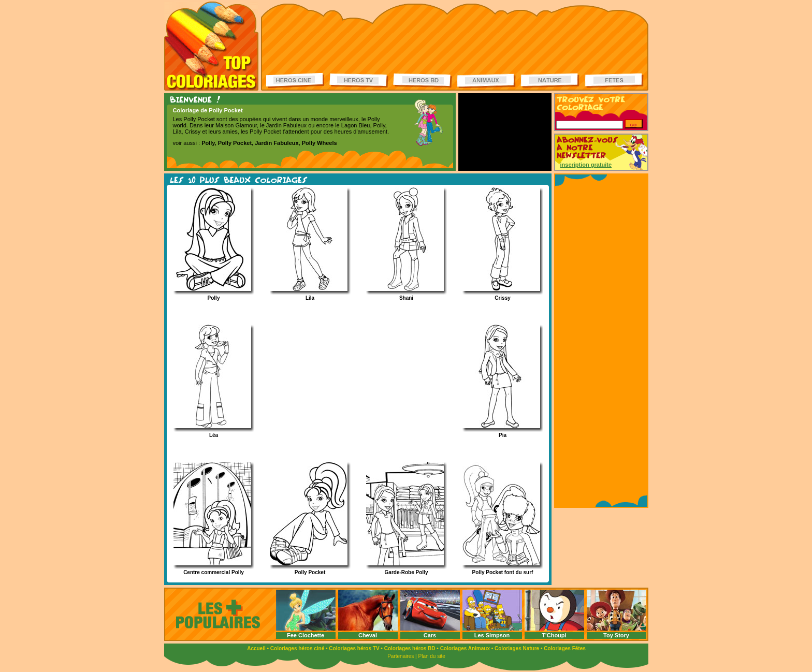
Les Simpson (492, 635)
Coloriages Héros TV (359, 81)
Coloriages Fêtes (565, 648)
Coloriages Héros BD (423, 81)
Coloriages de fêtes (614, 81)
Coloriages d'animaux (486, 81)
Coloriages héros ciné (297, 648)
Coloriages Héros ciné (296, 81)
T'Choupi (554, 635)
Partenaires (401, 656)
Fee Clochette (306, 635)
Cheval (368, 635)
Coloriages (211, 46)
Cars (430, 635)
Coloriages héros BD (410, 648)
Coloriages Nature (517, 648)
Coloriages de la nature (550, 81)
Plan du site (432, 656)
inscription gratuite (586, 165)
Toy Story (616, 635)
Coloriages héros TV (354, 648)
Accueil (256, 648)
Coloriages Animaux (465, 648)
